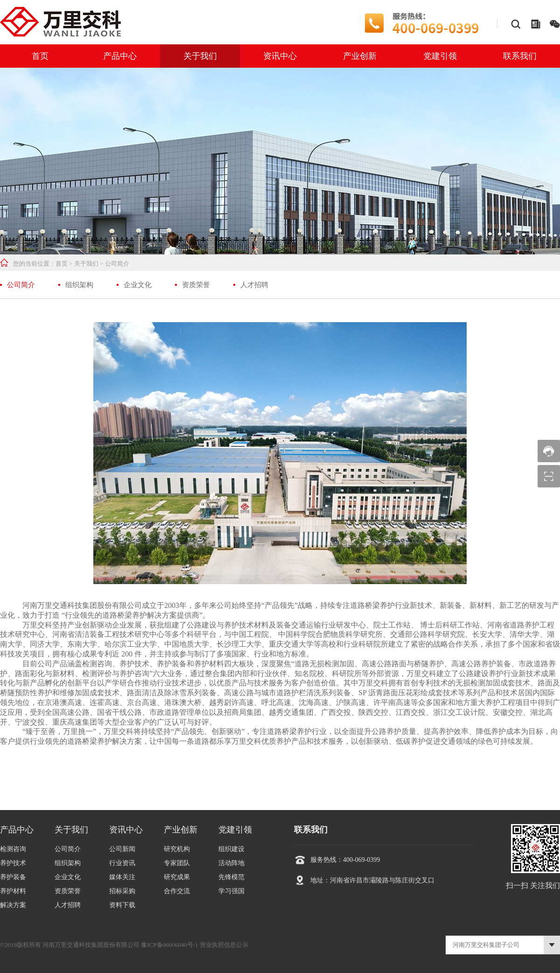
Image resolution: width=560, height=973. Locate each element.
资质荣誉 (196, 285)
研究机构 (177, 849)
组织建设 (231, 849)
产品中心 (120, 56)
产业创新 (360, 56)
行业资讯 (122, 863)
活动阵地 (231, 863)
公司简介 (117, 264)
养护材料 (13, 891)
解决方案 (13, 905)
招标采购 (122, 891)
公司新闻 (122, 849)
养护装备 (13, 877)
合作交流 (177, 891)
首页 (40, 56)
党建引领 (440, 56)
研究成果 (177, 877)
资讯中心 (280, 56)
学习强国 (231, 891)
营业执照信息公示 (224, 945)
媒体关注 (122, 877)
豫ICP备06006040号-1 (169, 945)
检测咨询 (13, 849)
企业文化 (138, 285)
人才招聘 (254, 285)
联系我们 (520, 56)
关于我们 (200, 56)
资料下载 (122, 905)
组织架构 (79, 285)
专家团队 (177, 863)
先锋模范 (231, 877)
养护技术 (13, 863)
